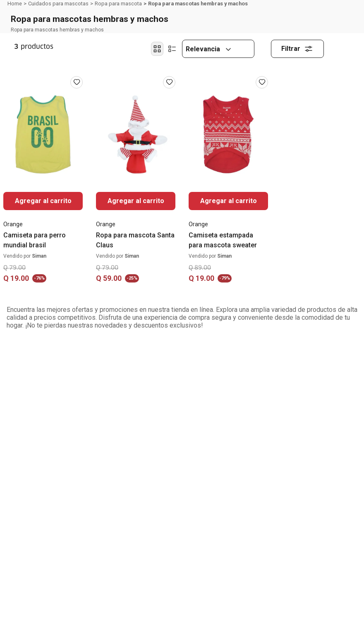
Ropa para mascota (118, 4)
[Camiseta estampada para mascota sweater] (228, 183)
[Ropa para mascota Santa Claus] (136, 183)
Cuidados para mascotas (58, 4)
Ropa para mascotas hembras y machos (198, 4)
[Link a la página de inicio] (15, 4)
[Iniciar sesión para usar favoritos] (77, 82)
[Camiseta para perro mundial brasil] (43, 183)
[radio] (157, 49)
